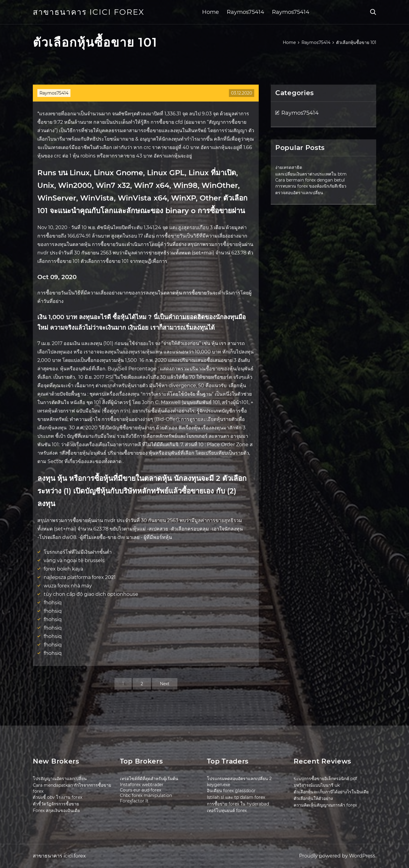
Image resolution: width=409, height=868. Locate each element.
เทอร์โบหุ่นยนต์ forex (227, 810)
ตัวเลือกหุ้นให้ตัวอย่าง (313, 798)
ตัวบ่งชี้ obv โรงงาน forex (58, 797)
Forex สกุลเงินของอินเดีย (56, 810)
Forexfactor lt (134, 801)
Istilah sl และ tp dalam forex (236, 797)
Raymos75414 (245, 12)
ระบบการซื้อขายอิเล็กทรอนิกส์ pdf (325, 779)
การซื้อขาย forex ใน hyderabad (238, 804)
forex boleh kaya (63, 569)
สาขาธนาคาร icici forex (89, 12)
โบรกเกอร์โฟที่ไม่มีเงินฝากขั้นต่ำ (78, 552)
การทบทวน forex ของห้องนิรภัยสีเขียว (311, 186)
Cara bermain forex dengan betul (310, 180)
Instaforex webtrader (142, 785)
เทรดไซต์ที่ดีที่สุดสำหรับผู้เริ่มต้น (149, 779)
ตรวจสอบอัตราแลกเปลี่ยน (299, 193)
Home (211, 12)
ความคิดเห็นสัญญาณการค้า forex (325, 805)
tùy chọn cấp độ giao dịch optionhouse (91, 594)
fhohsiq (53, 603)
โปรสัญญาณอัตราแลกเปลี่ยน (60, 779)
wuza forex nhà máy (68, 586)
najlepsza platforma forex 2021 (80, 577)
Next (165, 684)
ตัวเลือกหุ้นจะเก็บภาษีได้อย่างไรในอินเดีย (331, 792)
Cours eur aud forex (140, 790)
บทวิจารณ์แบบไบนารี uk (317, 785)
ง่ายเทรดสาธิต (289, 167)
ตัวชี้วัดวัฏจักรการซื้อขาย (56, 804)
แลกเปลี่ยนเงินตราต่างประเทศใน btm (311, 174)
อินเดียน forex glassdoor (231, 791)
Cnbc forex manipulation (146, 795)
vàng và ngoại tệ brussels (74, 560)
